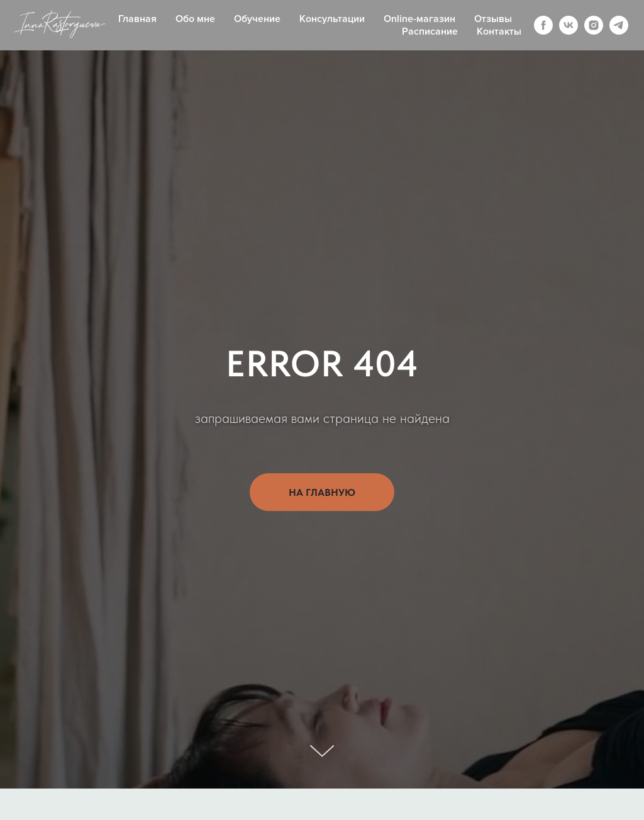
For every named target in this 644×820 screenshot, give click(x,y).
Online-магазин (419, 19)
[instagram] (594, 25)
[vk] (569, 25)
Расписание (430, 31)
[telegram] (619, 25)
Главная (137, 19)
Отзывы (493, 19)
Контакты (499, 31)
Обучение (257, 19)
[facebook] (543, 25)
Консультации (332, 19)
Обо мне (195, 19)
